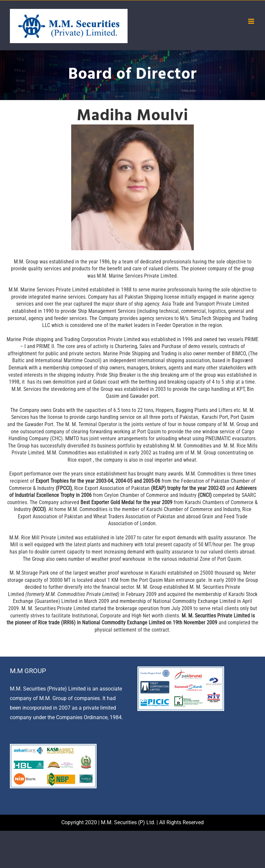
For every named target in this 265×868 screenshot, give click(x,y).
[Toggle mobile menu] (252, 21)
